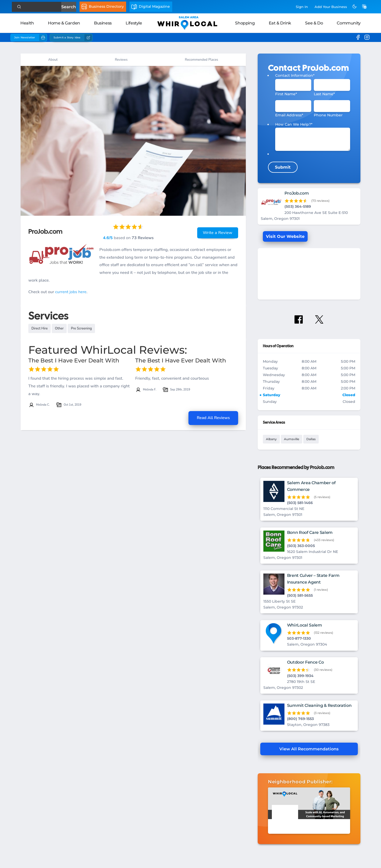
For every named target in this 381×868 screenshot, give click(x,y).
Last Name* (324, 94)
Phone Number (328, 115)
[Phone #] (332, 106)
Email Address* (289, 115)
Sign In (302, 7)
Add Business (331, 7)
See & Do (314, 23)
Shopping (245, 23)
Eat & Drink (280, 23)
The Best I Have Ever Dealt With (74, 361)
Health (27, 23)
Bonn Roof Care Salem (310, 532)
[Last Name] (332, 85)
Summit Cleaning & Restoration (319, 705)
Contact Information (295, 75)
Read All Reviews (213, 418)
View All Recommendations (309, 749)
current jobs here (71, 292)
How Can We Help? (294, 124)
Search (69, 7)
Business (103, 23)
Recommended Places (201, 60)
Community (349, 23)
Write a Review (218, 233)
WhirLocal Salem (305, 625)
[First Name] (293, 85)
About (53, 60)
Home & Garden (64, 23)
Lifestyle (134, 23)
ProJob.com (297, 193)
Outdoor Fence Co (305, 662)
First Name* (286, 94)
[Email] (293, 106)
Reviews (121, 60)
